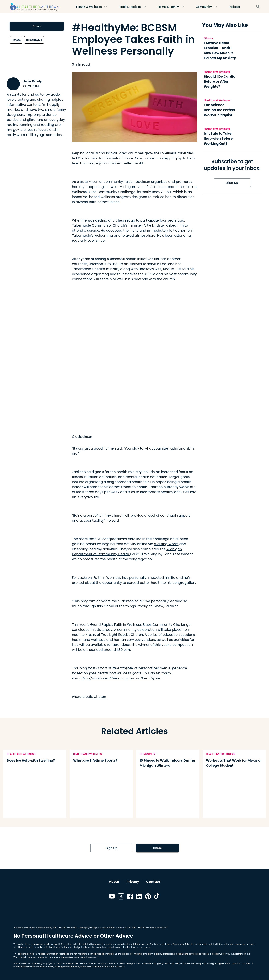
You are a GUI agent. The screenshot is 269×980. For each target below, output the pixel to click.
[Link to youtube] (112, 897)
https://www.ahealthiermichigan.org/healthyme (120, 678)
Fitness (16, 40)
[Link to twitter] (121, 897)
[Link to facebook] (130, 897)
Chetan (100, 697)
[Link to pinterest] (148, 897)
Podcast (234, 7)
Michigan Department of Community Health (127, 552)
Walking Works (166, 544)
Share (37, 26)
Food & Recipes (132, 7)
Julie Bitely (32, 81)
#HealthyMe (34, 40)
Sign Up (232, 183)
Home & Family (171, 7)
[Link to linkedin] (139, 897)
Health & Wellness (92, 7)
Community (206, 7)
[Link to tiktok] (157, 897)
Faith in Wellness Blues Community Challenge (134, 189)
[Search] (258, 7)
